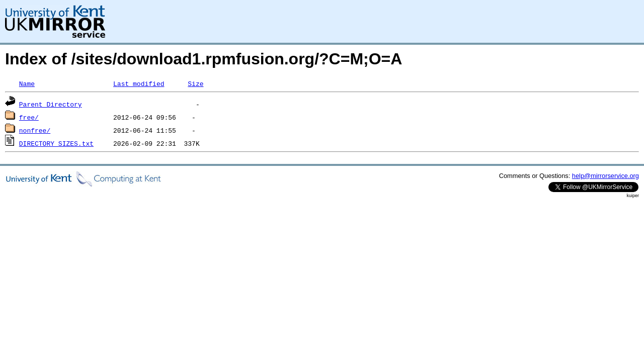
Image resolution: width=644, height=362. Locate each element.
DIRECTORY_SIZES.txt (56, 143)
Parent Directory (51, 104)
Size (195, 83)
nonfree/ (35, 130)
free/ (29, 117)
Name (27, 83)
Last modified (139, 83)
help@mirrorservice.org (606, 176)
